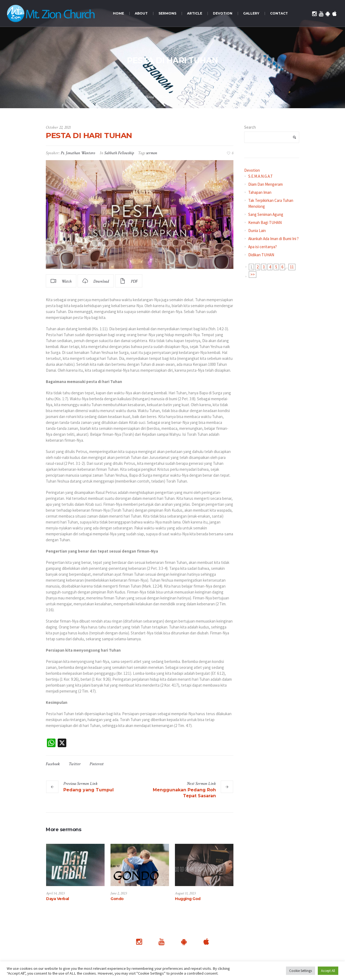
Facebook (53, 764)
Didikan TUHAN (261, 255)
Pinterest (96, 764)
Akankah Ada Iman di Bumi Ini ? (273, 239)
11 (292, 267)
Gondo (117, 899)
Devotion (252, 170)
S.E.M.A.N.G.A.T (261, 176)
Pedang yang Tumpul (89, 790)
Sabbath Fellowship (119, 153)
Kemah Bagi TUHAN (265, 222)
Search (250, 127)
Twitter (75, 764)
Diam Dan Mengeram (265, 184)
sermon (152, 153)
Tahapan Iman (260, 192)
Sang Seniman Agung (266, 214)
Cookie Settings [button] (301, 971)
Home (150, 97)
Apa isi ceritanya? (263, 247)
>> (253, 274)
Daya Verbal (58, 899)
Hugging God (188, 899)
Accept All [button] (328, 971)
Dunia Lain (257, 231)
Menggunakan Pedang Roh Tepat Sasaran (184, 793)
